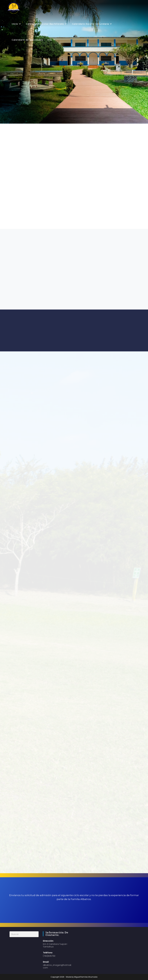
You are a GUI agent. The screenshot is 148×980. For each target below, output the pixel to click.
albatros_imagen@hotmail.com (57, 966)
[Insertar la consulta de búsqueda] (24, 934)
